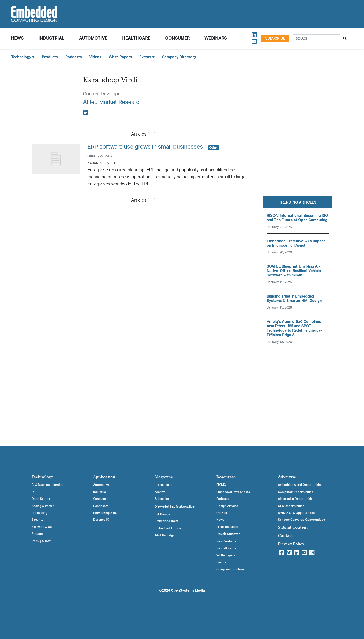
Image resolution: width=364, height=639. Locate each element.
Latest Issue (164, 485)
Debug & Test (41, 541)
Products (50, 57)
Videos (95, 57)
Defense (101, 520)
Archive (160, 492)
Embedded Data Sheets (233, 492)
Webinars (216, 38)
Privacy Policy (291, 544)
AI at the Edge (165, 535)
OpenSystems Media (188, 591)
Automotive (93, 38)
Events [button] (147, 57)
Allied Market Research (113, 102)
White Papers (120, 57)
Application (104, 477)
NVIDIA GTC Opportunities (297, 513)
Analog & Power (43, 506)
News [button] (17, 38)
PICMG (221, 485)
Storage (37, 534)
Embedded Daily (166, 521)
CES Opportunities (291, 506)
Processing (39, 513)
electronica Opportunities (296, 499)
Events (221, 562)
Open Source (41, 499)
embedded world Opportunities (300, 485)
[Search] (317, 39)
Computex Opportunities (296, 492)
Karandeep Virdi (102, 163)
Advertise (287, 477)
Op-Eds (222, 513)
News (220, 520)
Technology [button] (23, 57)
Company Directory (179, 57)
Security (37, 520)
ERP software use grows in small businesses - (153, 147)
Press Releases (227, 527)
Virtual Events (226, 548)
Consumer (177, 38)
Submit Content (293, 527)
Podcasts (74, 57)
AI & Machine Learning (47, 485)
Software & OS (42, 527)
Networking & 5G (105, 513)
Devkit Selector (228, 534)
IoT (34, 492)
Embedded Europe (168, 528)
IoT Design (162, 514)
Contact (286, 536)
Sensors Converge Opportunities (301, 520)
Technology (42, 477)
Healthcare (136, 38)
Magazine (164, 477)
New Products (226, 541)
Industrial (51, 38)
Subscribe (275, 38)
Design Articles (227, 506)
